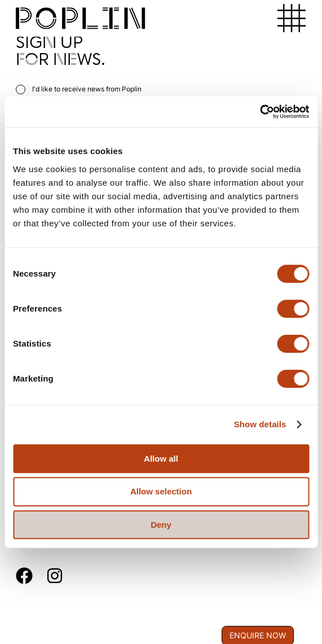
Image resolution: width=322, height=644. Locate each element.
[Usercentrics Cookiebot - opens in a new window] (260, 112)
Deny (161, 525)
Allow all (161, 459)
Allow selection (161, 491)
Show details (260, 424)
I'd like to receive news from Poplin (79, 89)
